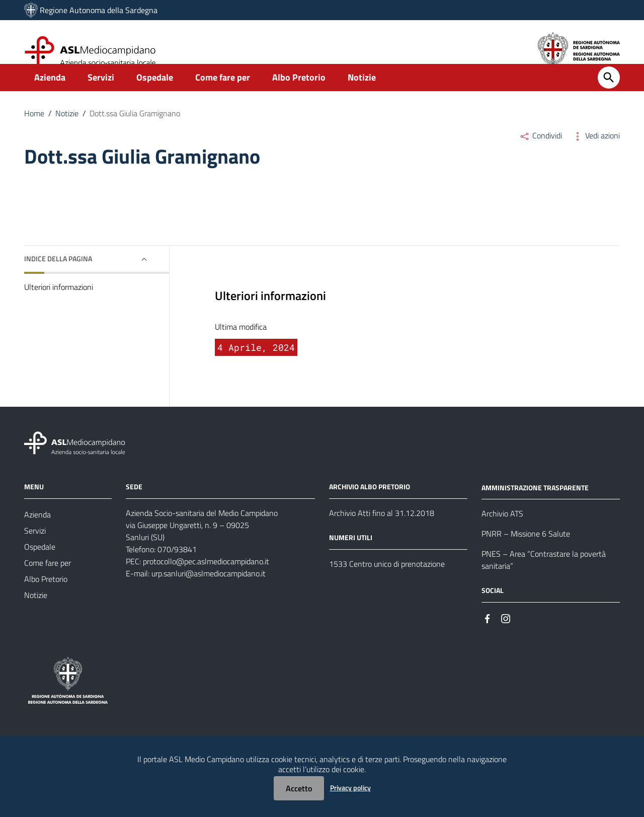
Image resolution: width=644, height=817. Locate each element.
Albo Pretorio (299, 94)
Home (34, 130)
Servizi (101, 94)
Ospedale (155, 94)
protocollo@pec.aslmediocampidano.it (206, 577)
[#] (488, 634)
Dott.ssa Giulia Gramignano (135, 130)
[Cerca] (609, 94)
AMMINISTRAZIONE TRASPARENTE (535, 504)
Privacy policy (350, 788)
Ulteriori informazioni (59, 304)
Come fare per (223, 94)
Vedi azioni (596, 152)
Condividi (541, 152)
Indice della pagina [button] (58, 275)
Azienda (50, 94)
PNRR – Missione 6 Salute (526, 550)
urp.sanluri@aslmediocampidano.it (209, 589)
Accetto (299, 788)
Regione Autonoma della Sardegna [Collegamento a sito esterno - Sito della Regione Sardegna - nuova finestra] (99, 10)
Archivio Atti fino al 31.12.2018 (382, 529)
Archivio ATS (502, 530)
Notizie (362, 94)
